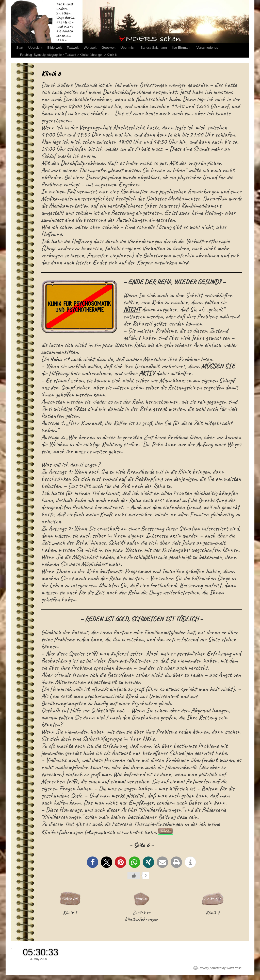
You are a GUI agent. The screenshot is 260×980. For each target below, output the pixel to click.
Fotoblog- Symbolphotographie (41, 55)
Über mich (128, 48)
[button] (93, 862)
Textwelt (73, 48)
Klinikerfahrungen (92, 55)
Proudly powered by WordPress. (220, 968)
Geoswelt (108, 48)
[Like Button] (134, 876)
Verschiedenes (207, 48)
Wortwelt (90, 48)
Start (20, 48)
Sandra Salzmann (154, 48)
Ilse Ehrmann (182, 48)
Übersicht (35, 48)
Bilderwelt (54, 48)
